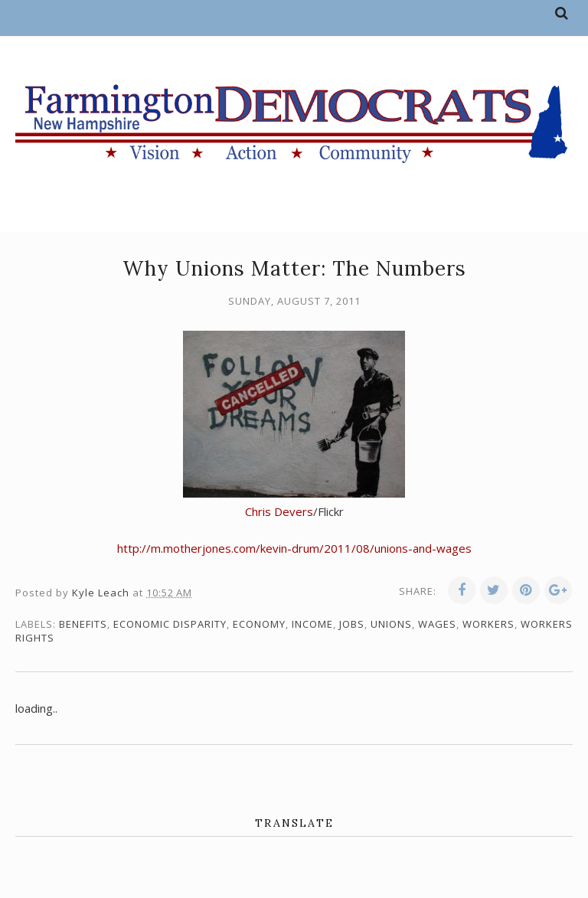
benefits (83, 624)
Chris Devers (279, 511)
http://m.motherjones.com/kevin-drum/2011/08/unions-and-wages (294, 548)
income (312, 624)
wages (437, 624)
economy (259, 624)
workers (488, 624)
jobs (352, 624)
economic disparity (170, 624)
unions (391, 624)
